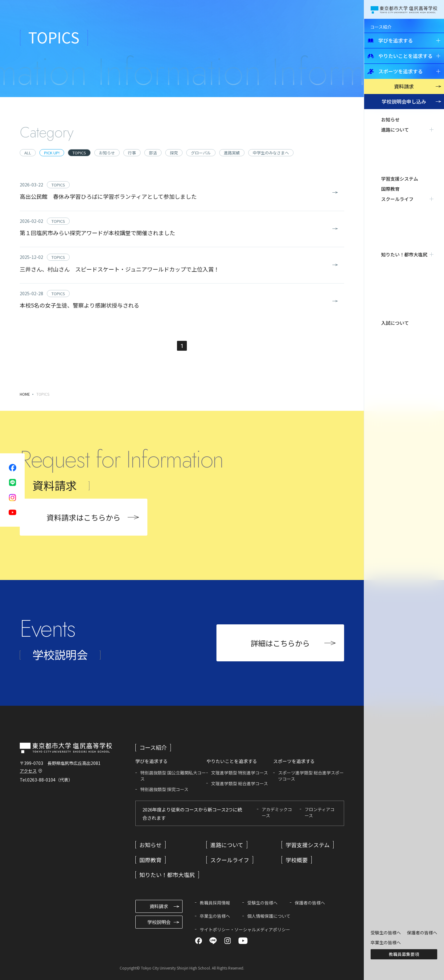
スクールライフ (230, 860)
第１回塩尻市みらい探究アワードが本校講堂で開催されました (97, 233)
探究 (174, 153)
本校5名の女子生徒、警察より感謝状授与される (80, 305)
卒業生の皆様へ (386, 942)
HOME (25, 394)
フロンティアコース (320, 812)
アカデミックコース (277, 812)
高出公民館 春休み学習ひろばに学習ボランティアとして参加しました (108, 196)
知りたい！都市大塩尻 (167, 875)
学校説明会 (404, 101)
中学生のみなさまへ (271, 153)
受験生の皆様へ (386, 933)
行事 (132, 153)
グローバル (201, 153)
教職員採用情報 (215, 903)
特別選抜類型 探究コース (164, 789)
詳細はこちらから (280, 643)
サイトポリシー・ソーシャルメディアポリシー (245, 929)
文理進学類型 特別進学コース (240, 773)
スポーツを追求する (395, 71)
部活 (153, 153)
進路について (227, 845)
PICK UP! (52, 153)
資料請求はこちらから (84, 517)
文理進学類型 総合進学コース (240, 783)
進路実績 (232, 153)
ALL (28, 153)
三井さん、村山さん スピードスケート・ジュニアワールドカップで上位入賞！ (119, 269)
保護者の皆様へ (422, 933)
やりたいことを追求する (400, 56)
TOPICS (79, 153)
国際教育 (390, 150)
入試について (395, 180)
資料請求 (404, 86)
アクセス (28, 771)
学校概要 (297, 860)
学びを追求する (390, 40)
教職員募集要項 (404, 954)
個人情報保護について (269, 916)
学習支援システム (400, 140)
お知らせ (390, 119)
